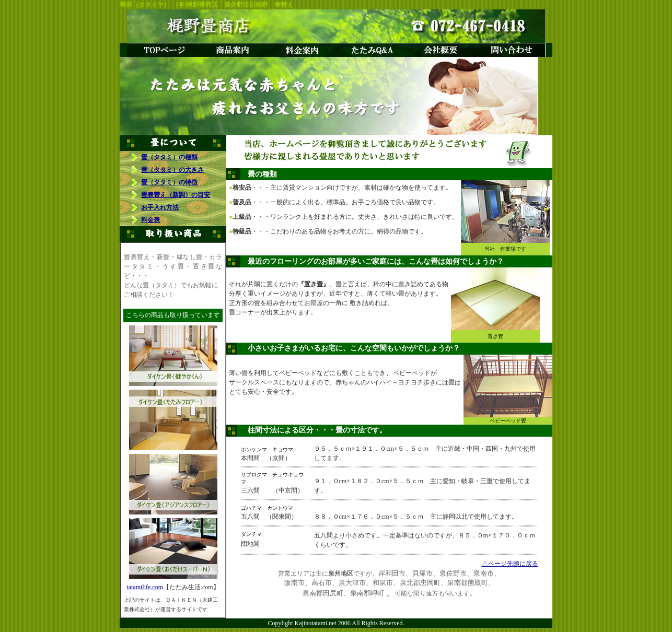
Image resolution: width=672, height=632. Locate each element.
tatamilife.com (145, 587)
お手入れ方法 (160, 207)
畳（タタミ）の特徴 (169, 182)
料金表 (150, 220)
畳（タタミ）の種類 (169, 157)
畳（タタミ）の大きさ (172, 170)
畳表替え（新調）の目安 (176, 195)
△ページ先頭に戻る (510, 564)
